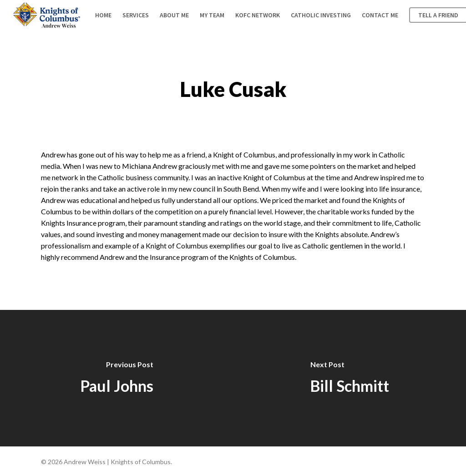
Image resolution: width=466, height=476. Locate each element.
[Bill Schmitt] (349, 378)
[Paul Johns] (116, 378)
